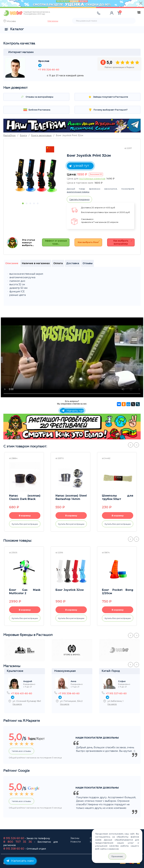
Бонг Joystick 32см (70, 590)
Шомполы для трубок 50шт (118, 497)
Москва (11, 21)
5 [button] (38, 203)
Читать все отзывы (21, 751)
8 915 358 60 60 (14, 849)
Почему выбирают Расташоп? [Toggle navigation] (107, 110)
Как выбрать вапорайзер (121, 242)
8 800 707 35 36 (18, 842)
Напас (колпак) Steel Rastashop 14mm (71, 497)
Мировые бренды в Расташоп (28, 635)
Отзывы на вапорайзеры (36, 97)
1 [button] (23, 203)
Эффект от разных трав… (56, 242)
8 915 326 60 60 (14, 838)
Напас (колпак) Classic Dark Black (25, 497)
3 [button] (30, 203)
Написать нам (19, 861)
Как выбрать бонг (88, 242)
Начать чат (72, 411)
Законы (75, 838)
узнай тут (78, 166)
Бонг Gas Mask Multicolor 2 (25, 592)
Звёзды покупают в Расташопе (108, 97)
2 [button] (27, 203)
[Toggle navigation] (63, 17)
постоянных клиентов (92, 179)
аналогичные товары (78, 192)
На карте (17, 704)
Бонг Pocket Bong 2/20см (118, 592)
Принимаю (117, 856)
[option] (36, 175)
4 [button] (34, 203)
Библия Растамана (36, 110)
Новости (76, 842)
